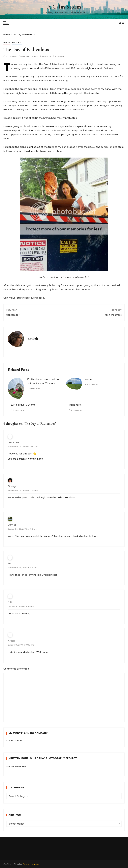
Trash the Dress (113, 315)
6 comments (61, 56)
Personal (17, 43)
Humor (7, 43)
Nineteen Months (16, 767)
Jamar (12, 525)
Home (88, 379)
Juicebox (13, 442)
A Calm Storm (64, 7)
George (13, 486)
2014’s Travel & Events (23, 405)
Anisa (11, 641)
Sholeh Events (14, 741)
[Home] (7, 35)
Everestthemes (31, 864)
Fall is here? (76, 405)
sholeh (48, 56)
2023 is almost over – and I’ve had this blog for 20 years (43, 381)
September (13, 315)
